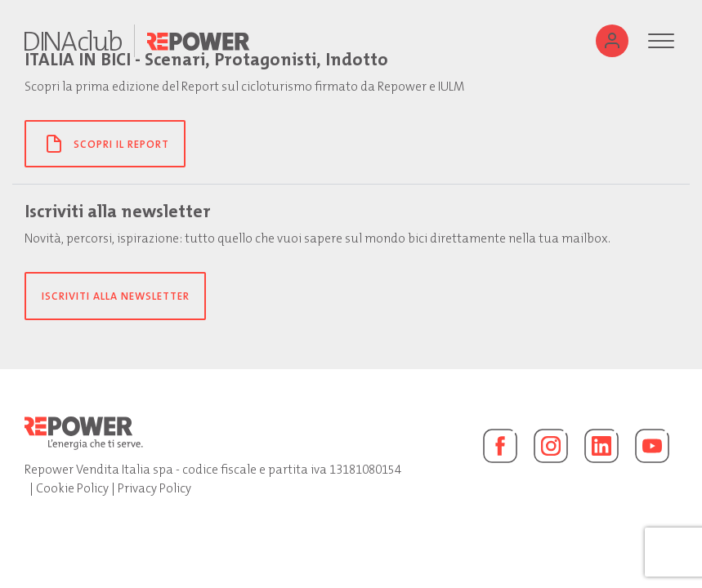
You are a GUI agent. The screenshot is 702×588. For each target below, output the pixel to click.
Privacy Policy (154, 488)
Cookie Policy (72, 488)
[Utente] (612, 41)
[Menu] (661, 41)
